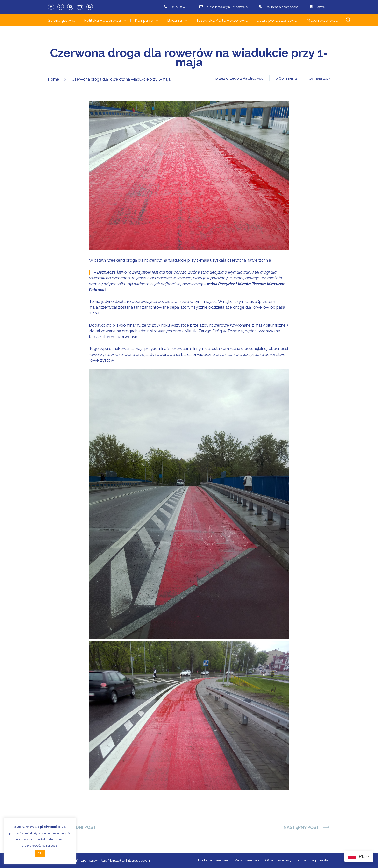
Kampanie (144, 20)
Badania (175, 20)
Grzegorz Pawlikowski (245, 78)
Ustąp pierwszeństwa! (277, 20)
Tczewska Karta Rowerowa (222, 20)
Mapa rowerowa (322, 20)
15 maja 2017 (320, 78)
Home (53, 79)
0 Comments (286, 78)
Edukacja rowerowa (213, 860)
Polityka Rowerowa (102, 20)
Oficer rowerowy (278, 860)
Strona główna (62, 20)
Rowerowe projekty (313, 860)
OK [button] (40, 853)
